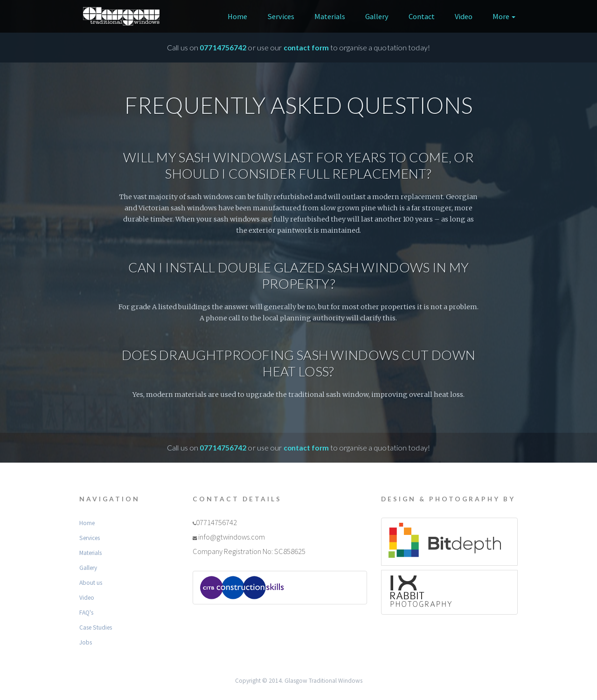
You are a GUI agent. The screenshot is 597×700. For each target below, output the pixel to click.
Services (281, 16)
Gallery (377, 16)
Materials (330, 16)
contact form (306, 48)
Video (464, 16)
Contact (422, 16)
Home (237, 16)
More (504, 16)
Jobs (86, 642)
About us (91, 583)
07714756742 (223, 48)
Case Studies (96, 627)
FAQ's (86, 613)
